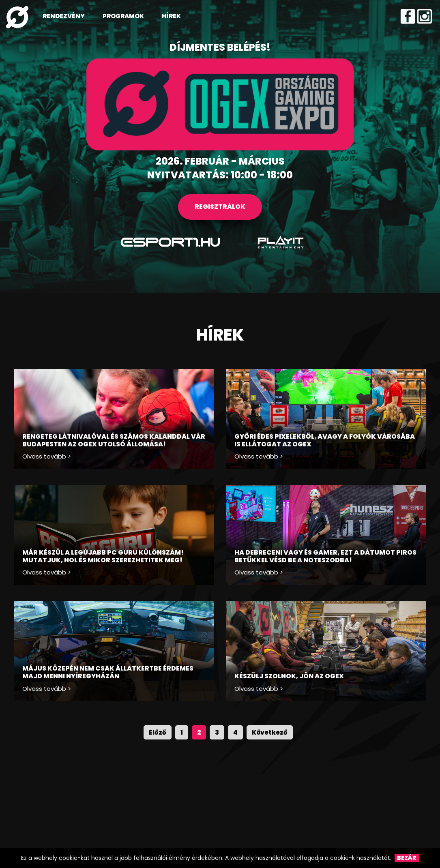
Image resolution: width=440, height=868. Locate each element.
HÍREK (171, 16)
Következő (270, 732)
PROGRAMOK (123, 16)
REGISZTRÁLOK (220, 207)
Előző (158, 732)
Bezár (407, 858)
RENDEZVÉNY (64, 16)
